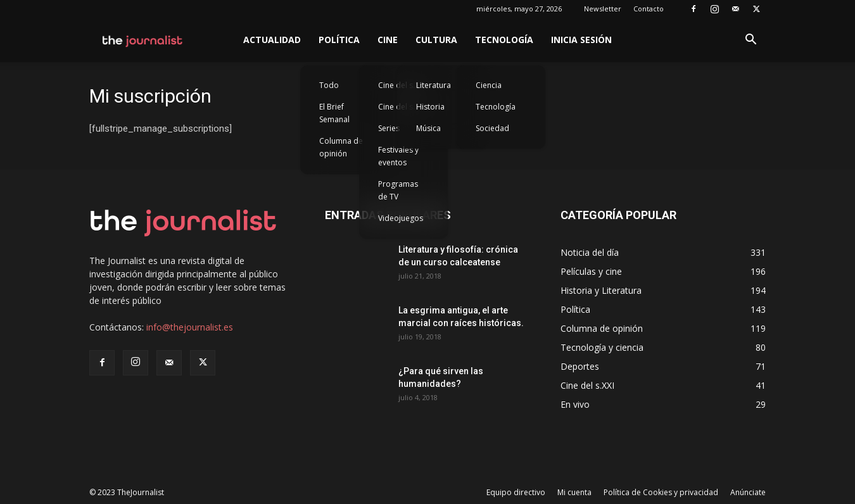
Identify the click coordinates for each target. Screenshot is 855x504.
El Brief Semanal (334, 113)
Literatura (434, 85)
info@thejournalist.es (190, 327)
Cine (388, 40)
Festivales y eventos (398, 156)
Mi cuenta (574, 492)
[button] (750, 41)
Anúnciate (748, 492)
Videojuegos (401, 218)
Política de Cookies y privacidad (661, 492)
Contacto (649, 9)
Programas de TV (398, 190)
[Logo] (143, 40)
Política (339, 40)
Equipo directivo (516, 492)
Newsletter (603, 9)
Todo (329, 85)
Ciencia (489, 85)
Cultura (436, 40)
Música (428, 128)
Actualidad (272, 40)
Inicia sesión (581, 40)
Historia (430, 107)
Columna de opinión (341, 147)
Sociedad (492, 128)
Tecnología (504, 40)
